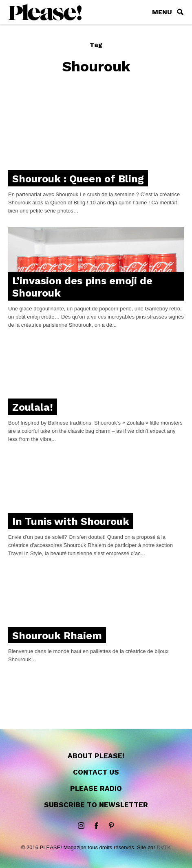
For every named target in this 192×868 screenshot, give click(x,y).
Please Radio (96, 788)
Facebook (96, 826)
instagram (81, 826)
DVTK (164, 847)
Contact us (96, 772)
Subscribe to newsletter (96, 805)
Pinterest (111, 826)
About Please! (96, 756)
